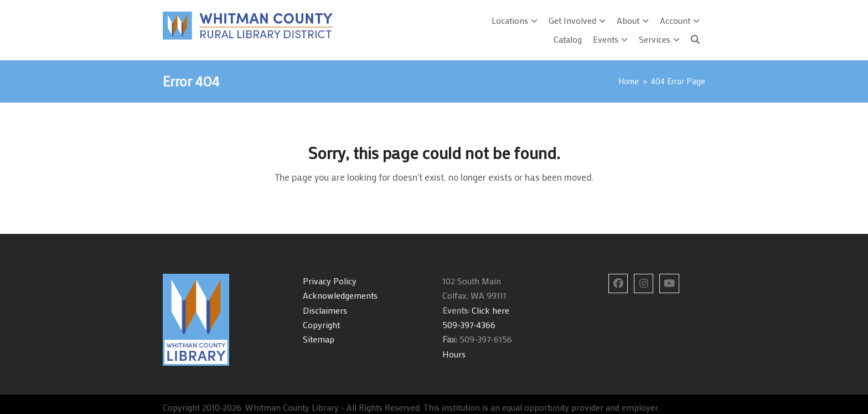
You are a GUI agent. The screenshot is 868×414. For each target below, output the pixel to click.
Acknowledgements (340, 295)
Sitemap (319, 339)
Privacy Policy (330, 281)
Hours (454, 354)
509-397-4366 (469, 324)
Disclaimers (325, 310)
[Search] (695, 39)
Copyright (321, 324)
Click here (489, 310)
